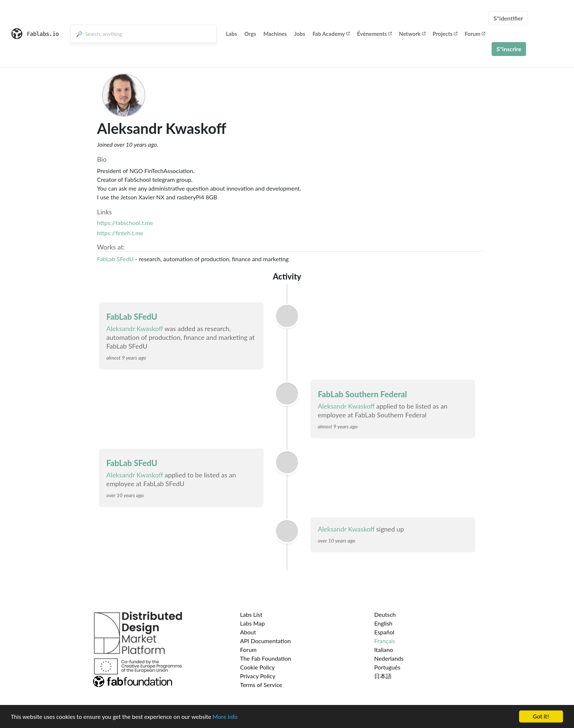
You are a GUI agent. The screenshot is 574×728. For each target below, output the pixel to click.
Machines (275, 34)
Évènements (374, 34)
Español (384, 632)
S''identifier (508, 18)
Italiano (384, 650)
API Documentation (266, 641)
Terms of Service (261, 685)
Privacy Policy (258, 676)
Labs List (251, 614)
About (248, 632)
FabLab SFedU (115, 259)
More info (225, 717)
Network (412, 34)
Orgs (250, 34)
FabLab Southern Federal (362, 394)
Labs (232, 34)
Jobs (300, 34)
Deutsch (385, 614)
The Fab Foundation (266, 658)
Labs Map (253, 623)
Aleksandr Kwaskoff (135, 329)
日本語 (383, 676)
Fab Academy (331, 34)
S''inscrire (509, 49)
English (383, 623)
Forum (475, 34)
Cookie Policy (258, 667)
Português (387, 667)
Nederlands (389, 658)
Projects (445, 34)
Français (385, 641)
